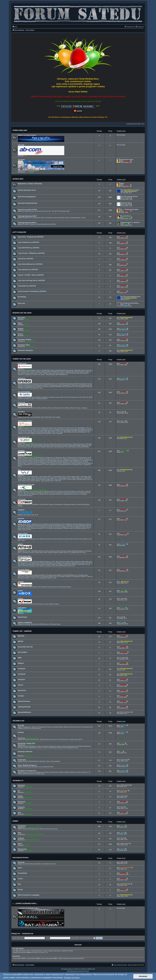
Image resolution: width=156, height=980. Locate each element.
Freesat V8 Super (72, 429)
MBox (67, 772)
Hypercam (39, 772)
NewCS (73, 772)
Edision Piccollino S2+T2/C (39, 528)
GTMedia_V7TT (84, 428)
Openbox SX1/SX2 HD (43, 385)
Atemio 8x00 (55, 587)
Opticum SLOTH (85, 563)
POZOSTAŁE (23, 617)
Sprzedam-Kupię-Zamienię (27, 203)
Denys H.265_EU (38, 491)
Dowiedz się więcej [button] (72, 978)
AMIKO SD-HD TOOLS (78, 552)
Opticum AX (60, 563)
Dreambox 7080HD (24, 445)
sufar (26, 156)
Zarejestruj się (28, 934)
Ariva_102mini (86, 370)
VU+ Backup (31, 481)
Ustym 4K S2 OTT (60, 493)
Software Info (39, 864)
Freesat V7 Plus (72, 428)
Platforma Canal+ (29, 211)
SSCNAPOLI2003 (126, 884)
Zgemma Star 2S (40, 458)
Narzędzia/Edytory (24, 712)
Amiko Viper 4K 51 (64, 552)
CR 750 (79, 397)
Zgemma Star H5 (78, 459)
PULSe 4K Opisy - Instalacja (78, 408)
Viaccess (50, 727)
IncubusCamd (54, 772)
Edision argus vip (69, 528)
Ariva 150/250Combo (53, 372)
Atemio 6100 (37, 587)
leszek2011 (127, 217)
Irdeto (56, 727)
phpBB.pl (87, 971)
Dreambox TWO (63, 447)
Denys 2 (40, 493)
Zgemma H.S (50, 458)
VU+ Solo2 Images (41, 477)
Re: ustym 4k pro (126, 216)
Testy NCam (35, 739)
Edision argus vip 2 (82, 528)
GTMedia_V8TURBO (71, 431)
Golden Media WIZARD (54, 575)
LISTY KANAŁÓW (19, 232)
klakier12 (123, 796)
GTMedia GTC (82, 432)
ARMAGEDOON (125, 785)
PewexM (27, 613)
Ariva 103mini (31, 372)
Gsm (20, 833)
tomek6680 (124, 533)
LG (19, 791)
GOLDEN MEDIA (24, 570)
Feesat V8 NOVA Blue (40, 431)
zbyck (122, 622)
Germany (21, 862)
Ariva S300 (76, 373)
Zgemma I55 (54, 464)
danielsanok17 (125, 843)
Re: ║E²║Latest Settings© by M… (131, 297)
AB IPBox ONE (28, 417)
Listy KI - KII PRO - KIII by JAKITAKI (31, 275)
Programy (27, 739)
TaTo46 (32, 745)
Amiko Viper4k (53, 552)
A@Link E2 (29, 375)
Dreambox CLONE (75, 447)
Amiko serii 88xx (66, 551)
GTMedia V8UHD (84, 431)
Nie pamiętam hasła (77, 938)
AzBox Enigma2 (54, 604)
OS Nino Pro (71, 525)
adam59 (27, 319)
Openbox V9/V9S (84, 387)
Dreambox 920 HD (26, 447)
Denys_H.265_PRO (64, 491)
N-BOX (20, 591)
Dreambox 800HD (37, 445)
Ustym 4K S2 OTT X (73, 493)
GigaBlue (21, 510)
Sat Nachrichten (28, 864)
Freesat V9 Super (57, 432)
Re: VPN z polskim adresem (129, 196)
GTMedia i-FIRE (41, 433)
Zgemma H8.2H (34, 462)
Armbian (21, 696)
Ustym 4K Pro (49, 493)
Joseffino (127, 198)
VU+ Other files (56, 481)
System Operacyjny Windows (49, 829)
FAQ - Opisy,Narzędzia (48, 375)
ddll (40, 490)
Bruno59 (27, 369)
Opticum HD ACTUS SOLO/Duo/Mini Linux (43, 563)
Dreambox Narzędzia (25, 350)
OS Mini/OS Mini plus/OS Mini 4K (42, 525)
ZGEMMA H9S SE (56, 462)
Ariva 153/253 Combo (82, 372)
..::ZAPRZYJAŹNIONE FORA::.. (29, 908)
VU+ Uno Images (82, 477)
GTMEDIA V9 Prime (70, 432)
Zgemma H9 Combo (69, 463)
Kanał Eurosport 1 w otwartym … (131, 222)
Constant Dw (87, 727)
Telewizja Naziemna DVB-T (27, 216)
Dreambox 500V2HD (42, 444)
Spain (20, 868)
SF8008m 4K (59, 504)
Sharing (21, 732)
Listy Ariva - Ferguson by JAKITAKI (31, 237)
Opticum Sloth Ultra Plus (37, 566)
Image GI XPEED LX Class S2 (83, 576)
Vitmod (20, 685)
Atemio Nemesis (66, 587)
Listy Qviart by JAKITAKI (27, 286)
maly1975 (127, 204)
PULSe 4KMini (36, 408)
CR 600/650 (36, 397)
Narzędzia (21, 318)
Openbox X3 (76, 385)
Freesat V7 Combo (40, 428)
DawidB (35, 456)
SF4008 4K (27, 504)
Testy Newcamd (45, 739)
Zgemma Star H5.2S (40, 460)
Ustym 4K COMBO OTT (31, 494)
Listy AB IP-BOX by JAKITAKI (29, 248)
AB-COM (21, 145)
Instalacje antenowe (25, 752)
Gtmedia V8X (32, 432)
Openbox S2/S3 (38, 384)
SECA (25, 761)
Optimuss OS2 (60, 524)
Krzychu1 (29, 738)
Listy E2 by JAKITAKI (26, 259)
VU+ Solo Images (29, 477)
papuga (27, 426)
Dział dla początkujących (27, 197)
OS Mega (79, 525)
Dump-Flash (35, 624)
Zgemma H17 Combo (127, 160)
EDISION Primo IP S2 (33, 527)
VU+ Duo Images (48, 478)
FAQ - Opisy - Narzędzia (55, 433)
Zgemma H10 (81, 463)
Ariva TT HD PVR (65, 373)
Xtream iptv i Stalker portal (69, 739)
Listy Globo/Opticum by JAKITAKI (30, 264)
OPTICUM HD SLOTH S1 (67, 566)
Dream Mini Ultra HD (25, 647)
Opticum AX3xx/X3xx (72, 563)
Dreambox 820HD (75, 445)
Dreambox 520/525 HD (57, 444)
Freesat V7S (62, 428)
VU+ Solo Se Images (55, 477)
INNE (20, 658)
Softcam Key (36, 728)
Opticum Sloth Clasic (64, 564)
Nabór (122, 183)
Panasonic (22, 802)
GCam (33, 774)
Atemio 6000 (27, 587)
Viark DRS (68, 539)
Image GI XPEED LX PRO (48, 578)
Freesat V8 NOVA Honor (56, 431)
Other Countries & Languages (29, 895)
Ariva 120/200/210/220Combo (59, 370)
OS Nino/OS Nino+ (59, 525)
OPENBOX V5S (59, 387)
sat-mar (32, 172)
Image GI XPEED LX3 (66, 576)
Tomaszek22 (124, 760)
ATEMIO (21, 582)
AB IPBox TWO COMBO (52, 417)
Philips (20, 796)
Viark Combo (52, 539)
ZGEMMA (21, 451)
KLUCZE (21, 725)
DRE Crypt (28, 728)
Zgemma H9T (45, 463)
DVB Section (27, 767)
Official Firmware (24, 701)
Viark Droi (60, 539)
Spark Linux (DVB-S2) (47, 527)
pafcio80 (36, 490)
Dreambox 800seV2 (62, 445)
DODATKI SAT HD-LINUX (22, 313)
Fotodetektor (28, 756)
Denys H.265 (27, 491)
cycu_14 (123, 421)
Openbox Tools (37, 388)
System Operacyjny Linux (31, 829)
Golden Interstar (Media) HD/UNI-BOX (35, 575)
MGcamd (26, 774)
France (20, 879)
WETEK (21, 641)
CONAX (43, 761)
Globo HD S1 (27, 562)
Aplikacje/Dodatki (24, 707)
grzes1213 (123, 328)
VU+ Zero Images (56, 479)
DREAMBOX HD (24, 437)
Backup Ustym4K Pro (56, 494)
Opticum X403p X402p (67, 562)
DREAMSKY (22, 608)
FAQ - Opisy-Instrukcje (43, 481)
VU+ (19, 470)
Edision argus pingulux (56, 528)
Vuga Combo (35, 539)
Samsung (21, 785)
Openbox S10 (85, 384)
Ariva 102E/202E (75, 370)
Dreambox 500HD (29, 444)
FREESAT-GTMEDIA (25, 421)
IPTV (34, 399)
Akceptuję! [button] (143, 976)
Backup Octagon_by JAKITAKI (74, 504)
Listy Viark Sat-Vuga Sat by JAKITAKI (31, 280)
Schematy (27, 624)
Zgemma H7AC (23, 462)
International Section (21, 858)
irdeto (126, 304)
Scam (79, 772)
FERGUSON (22, 364)
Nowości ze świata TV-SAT (27, 210)
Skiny (20, 323)
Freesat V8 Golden (59, 429)
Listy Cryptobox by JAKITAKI (28, 242)
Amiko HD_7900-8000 (30, 551)
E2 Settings (22, 297)
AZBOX (21, 599)
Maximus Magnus (126, 712)
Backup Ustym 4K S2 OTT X (73, 494)
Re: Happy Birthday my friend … (131, 190)
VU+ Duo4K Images (74, 478)
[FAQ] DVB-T (27, 218)
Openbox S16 (31, 385)
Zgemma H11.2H (29, 464)
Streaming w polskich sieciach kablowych (61, 748)
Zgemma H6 (68, 460)
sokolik (123, 833)
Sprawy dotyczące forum (27, 190)
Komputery (22, 826)
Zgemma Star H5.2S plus (55, 460)
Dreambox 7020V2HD (85, 444)
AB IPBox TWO (39, 417)
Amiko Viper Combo (41, 552)
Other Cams (40, 774)
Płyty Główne (44, 624)
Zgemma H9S (45, 462)
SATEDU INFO (18, 179)
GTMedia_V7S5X (47, 429)
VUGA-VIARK (23, 534)
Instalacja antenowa (52, 218)
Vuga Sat (26, 539)
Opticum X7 (25, 563)
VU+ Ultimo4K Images (43, 479)
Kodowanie (22, 760)
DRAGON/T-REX (48, 767)
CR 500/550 (27, 397)
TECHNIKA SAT (18, 721)
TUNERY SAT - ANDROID (22, 631)
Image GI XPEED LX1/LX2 (50, 576)
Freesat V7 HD (28, 428)
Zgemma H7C (88, 460)
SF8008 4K (35, 504)
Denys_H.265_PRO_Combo (80, 491)
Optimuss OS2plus (72, 524)
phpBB (75, 969)
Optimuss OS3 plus (85, 524)
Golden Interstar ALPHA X (33, 576)
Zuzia (126, 224)
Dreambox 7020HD (71, 444)
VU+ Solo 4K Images (69, 477)
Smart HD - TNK (49, 211)
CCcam (32, 772)
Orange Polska (64, 211)
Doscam (85, 772)
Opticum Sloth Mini (52, 566)
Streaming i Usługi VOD (26, 743)
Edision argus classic (82, 527)
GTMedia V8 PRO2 (84, 429)
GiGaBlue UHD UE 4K (31, 515)
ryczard (123, 598)
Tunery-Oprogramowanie (73, 218)
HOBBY (15, 821)
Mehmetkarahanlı (130, 191)
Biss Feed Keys (69, 727)
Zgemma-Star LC (78, 464)
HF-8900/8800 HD (62, 375)
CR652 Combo (55, 397)
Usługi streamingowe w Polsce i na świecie (36, 746)
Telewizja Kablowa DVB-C (27, 223)
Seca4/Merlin (55, 761)
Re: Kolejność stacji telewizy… (130, 303)
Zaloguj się (16, 934)
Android (21, 838)
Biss (61, 727)
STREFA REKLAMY (20, 130)
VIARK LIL (86, 539)
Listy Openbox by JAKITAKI (28, 270)
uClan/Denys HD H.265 (26, 485)
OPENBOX (22, 378)
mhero (122, 838)
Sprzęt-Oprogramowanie (44, 224)
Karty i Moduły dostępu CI (27, 765)
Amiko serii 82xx (43, 551)
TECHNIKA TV (18, 781)
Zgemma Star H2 (73, 458)
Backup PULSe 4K (48, 408)
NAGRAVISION (34, 761)
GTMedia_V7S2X (34, 429)
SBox (62, 772)
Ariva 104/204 (41, 372)
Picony (20, 334)
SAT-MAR (21, 160)
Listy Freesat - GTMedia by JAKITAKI (31, 253)
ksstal (122, 807)
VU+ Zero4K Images (70, 479)
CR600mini (45, 397)
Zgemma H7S (78, 460)
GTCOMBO (31, 433)
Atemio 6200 (46, 587)
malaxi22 (123, 862)
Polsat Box (39, 211)
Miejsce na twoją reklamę (27, 135)
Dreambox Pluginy (25, 339)
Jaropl (28, 827)
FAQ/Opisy (27, 399)
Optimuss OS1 (37, 524)
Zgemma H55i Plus (65, 464)
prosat (33, 341)
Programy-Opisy (55, 624)
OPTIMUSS (27, 524)
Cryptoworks (41, 727)
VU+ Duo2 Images (60, 478)
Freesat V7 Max (52, 428)
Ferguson (21, 807)
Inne (84, 218)
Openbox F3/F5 (57, 385)
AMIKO (20, 544)
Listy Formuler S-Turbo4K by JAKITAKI (32, 291)
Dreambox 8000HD (39, 447)
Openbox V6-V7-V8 (72, 387)
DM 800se (85, 447)
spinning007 (124, 791)
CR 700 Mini (71, 397)
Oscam (26, 772)
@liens (122, 412)
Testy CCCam (56, 739)
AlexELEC (22, 680)
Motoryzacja (22, 849)
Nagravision (27, 727)
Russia (20, 890)
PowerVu (78, 727)
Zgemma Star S (28, 458)
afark (122, 617)
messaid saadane (126, 868)
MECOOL (21, 636)
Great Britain (23, 873)
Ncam (46, 772)
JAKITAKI (127, 161)
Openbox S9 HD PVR (73, 384)
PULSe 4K (22, 403)
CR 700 (63, 397)
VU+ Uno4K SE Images (34, 478)
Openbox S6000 (48, 387)
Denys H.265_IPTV (51, 491)
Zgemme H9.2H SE (33, 463)
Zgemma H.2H (34, 459)
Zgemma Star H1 (61, 458)
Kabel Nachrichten (50, 864)
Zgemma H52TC (27, 460)
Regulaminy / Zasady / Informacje (30, 184)
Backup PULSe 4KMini (62, 408)
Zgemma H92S (68, 462)
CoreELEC (22, 669)
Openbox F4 (67, 385)
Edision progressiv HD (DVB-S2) (65, 527)
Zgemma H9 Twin (56, 463)
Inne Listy (21, 303)
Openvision (22, 690)
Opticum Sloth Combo (32, 564)
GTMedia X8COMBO (44, 432)
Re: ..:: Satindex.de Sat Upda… (130, 209)
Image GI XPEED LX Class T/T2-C (28, 578)
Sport (20, 844)
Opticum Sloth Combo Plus (49, 564)
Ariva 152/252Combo (67, 372)
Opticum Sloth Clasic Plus (80, 564)
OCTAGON (22, 499)
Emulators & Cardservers (27, 771)
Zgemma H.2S (84, 458)
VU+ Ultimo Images (29, 479)
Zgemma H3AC (45, 459)
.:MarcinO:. (124, 582)
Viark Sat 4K (77, 539)
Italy (19, 884)
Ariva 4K (37, 375)
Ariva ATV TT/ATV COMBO (39, 373)
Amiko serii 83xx (55, 551)
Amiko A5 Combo (28, 552)
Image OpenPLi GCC (84, 479)
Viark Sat (43, 539)
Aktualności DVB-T (39, 218)
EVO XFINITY (23, 652)
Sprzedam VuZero (126, 203)
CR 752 (85, 397)
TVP (57, 211)
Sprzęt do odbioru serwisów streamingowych (63, 746)
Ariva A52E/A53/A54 (30, 370)
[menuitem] (15, 27)
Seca (34, 727)
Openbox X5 (85, 385)
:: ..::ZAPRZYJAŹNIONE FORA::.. (25, 903)
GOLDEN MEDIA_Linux (70, 575)
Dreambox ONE (51, 447)
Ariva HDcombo (54, 373)
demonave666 (34, 827)
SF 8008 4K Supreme (47, 504)
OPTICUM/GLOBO (24, 556)
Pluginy (21, 329)
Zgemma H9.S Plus (80, 462)
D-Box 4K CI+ (44, 494)
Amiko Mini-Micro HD (79, 551)
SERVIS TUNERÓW (25, 623)
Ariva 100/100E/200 (43, 370)
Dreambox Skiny (24, 345)
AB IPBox (21, 412)
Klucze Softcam (42, 399)
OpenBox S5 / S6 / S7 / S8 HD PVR (54, 384)
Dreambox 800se (49, 445)
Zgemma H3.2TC (57, 459)
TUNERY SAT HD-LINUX (22, 359)
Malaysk (21, 663)
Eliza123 (81, 958)
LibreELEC (22, 674)
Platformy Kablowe (29, 224)
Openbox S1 (27, 384)
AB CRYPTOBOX (24, 392)
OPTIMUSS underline (25, 525)
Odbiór (62, 218)
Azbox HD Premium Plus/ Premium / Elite (35, 604)
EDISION (21, 519)
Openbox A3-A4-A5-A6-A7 (34, 387)
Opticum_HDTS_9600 (52, 562)
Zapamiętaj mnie (89, 938)
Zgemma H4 (67, 459)
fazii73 (40, 456)
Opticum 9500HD (38, 562)
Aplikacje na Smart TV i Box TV (39, 748)
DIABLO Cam (37, 767)
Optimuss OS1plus (48, 524)
